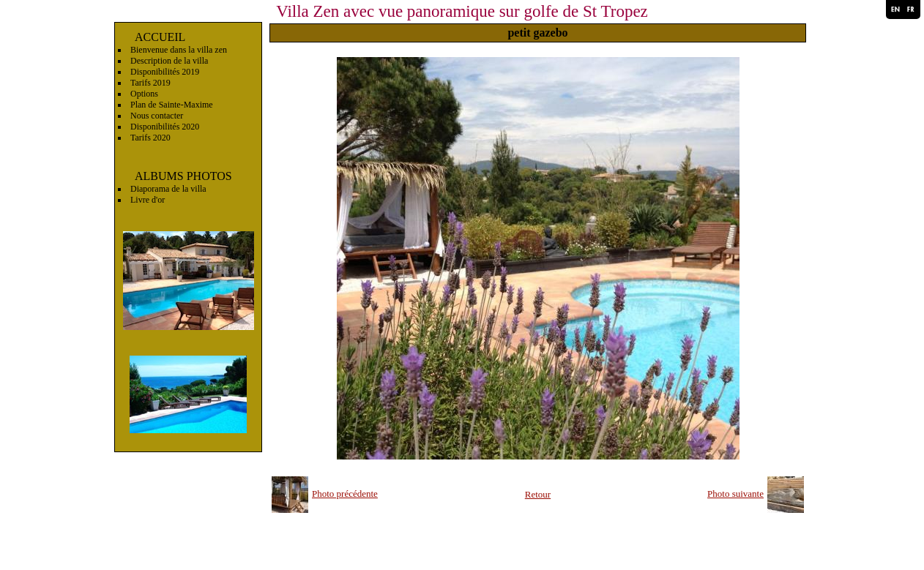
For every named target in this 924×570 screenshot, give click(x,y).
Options (144, 94)
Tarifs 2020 (150, 138)
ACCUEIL (160, 37)
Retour (538, 494)
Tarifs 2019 (150, 83)
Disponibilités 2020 (165, 127)
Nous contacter (157, 116)
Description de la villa (169, 61)
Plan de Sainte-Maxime (172, 105)
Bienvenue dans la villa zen (179, 50)
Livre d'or (148, 200)
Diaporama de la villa (168, 189)
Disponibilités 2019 (165, 72)
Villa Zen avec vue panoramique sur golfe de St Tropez (462, 11)
